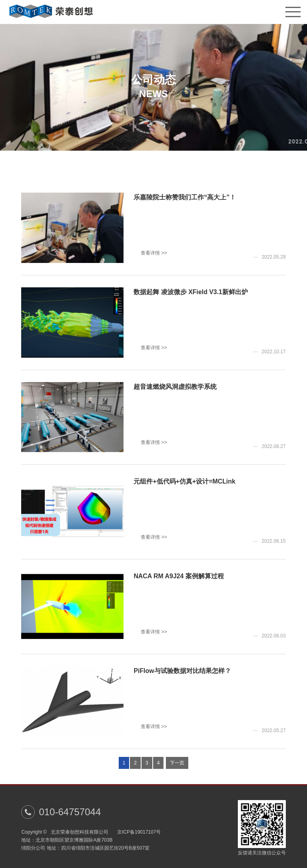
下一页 (177, 764)
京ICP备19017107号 (139, 832)
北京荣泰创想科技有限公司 (82, 832)
